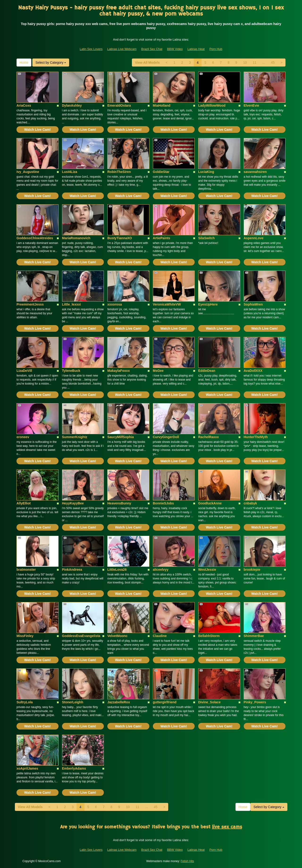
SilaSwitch (206, 238)
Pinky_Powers (255, 702)
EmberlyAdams (74, 768)
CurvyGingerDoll (166, 437)
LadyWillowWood (212, 105)
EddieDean (207, 371)
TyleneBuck (71, 371)
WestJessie (207, 570)
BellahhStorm (209, 636)
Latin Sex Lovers (91, 49)
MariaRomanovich (76, 238)
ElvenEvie (252, 105)
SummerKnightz (75, 437)
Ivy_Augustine (28, 172)
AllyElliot (24, 503)
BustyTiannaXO (120, 238)
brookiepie (252, 570)
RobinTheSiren (119, 172)
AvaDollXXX (253, 371)
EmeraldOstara (119, 105)
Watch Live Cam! (38, 130)
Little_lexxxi (71, 304)
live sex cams (227, 827)
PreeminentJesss (30, 304)
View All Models (147, 63)
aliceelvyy (161, 570)
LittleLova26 (117, 570)
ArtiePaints (162, 238)
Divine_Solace (209, 702)
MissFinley (25, 636)
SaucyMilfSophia (121, 437)
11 (255, 63)
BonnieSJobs (163, 503)
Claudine (160, 636)
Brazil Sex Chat (152, 49)
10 (245, 63)
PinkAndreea (72, 570)
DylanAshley (72, 105)
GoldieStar (161, 172)
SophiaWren (253, 304)
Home (24, 63)
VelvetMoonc (117, 636)
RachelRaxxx (208, 437)
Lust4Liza (70, 172)
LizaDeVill (24, 371)
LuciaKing (206, 172)
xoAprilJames (27, 768)
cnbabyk (250, 503)
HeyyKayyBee (73, 503)
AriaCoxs (24, 105)
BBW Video (175, 49)
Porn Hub (216, 49)
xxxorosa (115, 304)
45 (273, 63)
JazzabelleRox (119, 702)
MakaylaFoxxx (119, 371)
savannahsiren (255, 172)
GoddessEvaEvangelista (81, 636)
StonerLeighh (73, 702)
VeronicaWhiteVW (167, 304)
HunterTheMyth (256, 437)
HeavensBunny (119, 503)
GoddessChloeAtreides (35, 238)
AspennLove (254, 238)
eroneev (23, 437)
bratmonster (26, 570)
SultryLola (25, 702)
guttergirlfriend (165, 702)
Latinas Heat (196, 49)
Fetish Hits (187, 861)
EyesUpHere (208, 304)
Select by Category (51, 63)
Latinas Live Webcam (122, 49)
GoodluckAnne (210, 503)
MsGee (158, 371)
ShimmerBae (254, 636)
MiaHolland (162, 105)
